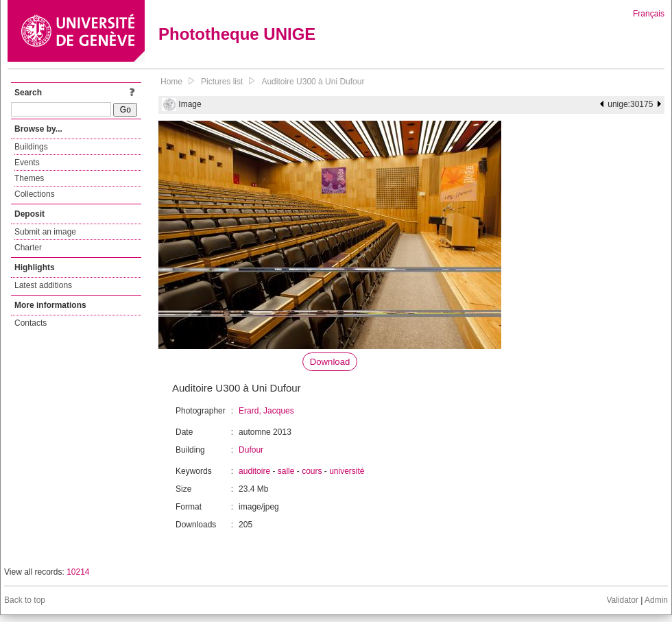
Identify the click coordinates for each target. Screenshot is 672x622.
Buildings (31, 147)
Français (649, 14)
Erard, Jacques (266, 411)
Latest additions (43, 285)
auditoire (254, 471)
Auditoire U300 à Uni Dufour (313, 82)
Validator (622, 600)
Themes (29, 178)
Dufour (251, 450)
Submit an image (45, 232)
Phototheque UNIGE (237, 34)
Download (330, 362)
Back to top (25, 600)
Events (27, 163)
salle (286, 471)
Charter (28, 248)
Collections (35, 194)
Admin (656, 600)
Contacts (31, 323)
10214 (78, 572)
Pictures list (222, 82)
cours (312, 471)
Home (171, 82)
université (347, 471)
